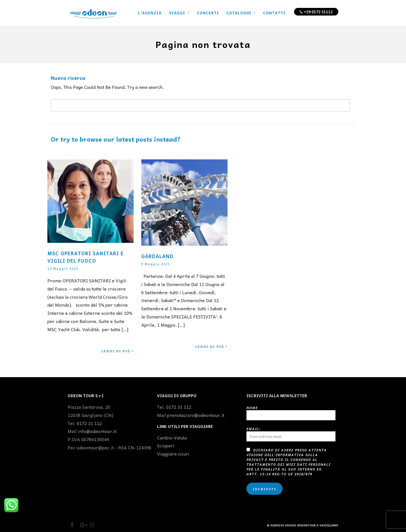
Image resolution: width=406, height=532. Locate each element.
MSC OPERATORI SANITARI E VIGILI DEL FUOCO (86, 257)
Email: (291, 434)
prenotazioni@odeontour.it (196, 415)
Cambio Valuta (172, 438)
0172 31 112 (89, 423)
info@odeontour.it (97, 431)
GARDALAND (157, 256)
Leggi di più (118, 351)
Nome (291, 413)
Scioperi (166, 445)
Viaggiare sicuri (173, 454)
